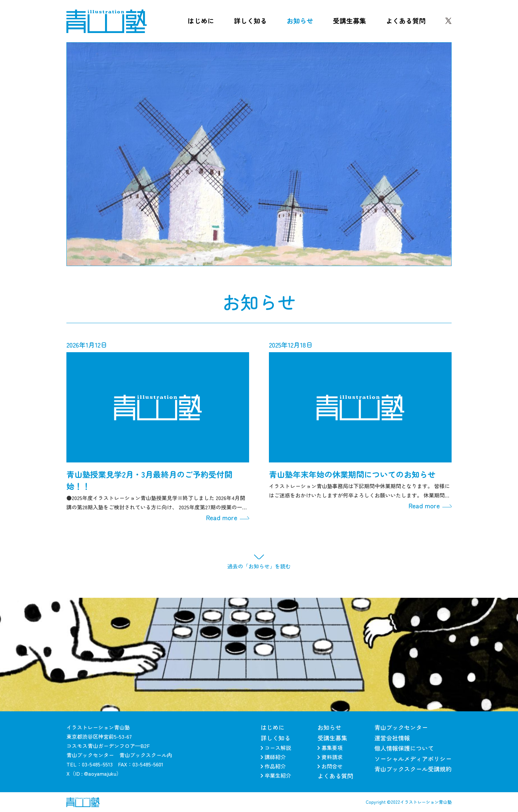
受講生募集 (350, 21)
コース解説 (276, 748)
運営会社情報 (392, 738)
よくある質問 (406, 21)
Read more (227, 518)
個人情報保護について (404, 748)
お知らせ (300, 21)
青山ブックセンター (401, 727)
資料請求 (330, 757)
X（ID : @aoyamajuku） (94, 773)
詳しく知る (250, 21)
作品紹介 (273, 766)
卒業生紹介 (276, 775)
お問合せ (330, 766)
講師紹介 (273, 757)
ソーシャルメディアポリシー (413, 759)
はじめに (201, 21)
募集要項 (330, 748)
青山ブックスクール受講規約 (413, 769)
